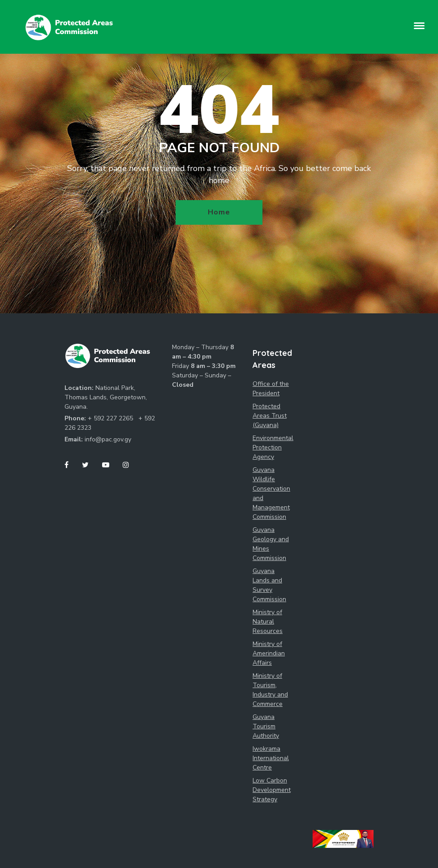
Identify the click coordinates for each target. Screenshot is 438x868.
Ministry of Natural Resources (268, 622)
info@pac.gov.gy (108, 439)
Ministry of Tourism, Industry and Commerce (270, 690)
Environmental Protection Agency (273, 447)
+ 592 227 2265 (111, 418)
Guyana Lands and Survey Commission (269, 585)
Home (219, 212)
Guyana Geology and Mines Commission (271, 544)
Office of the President (271, 389)
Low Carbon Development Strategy (272, 790)
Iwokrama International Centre (271, 758)
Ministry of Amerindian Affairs (269, 653)
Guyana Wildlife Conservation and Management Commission (271, 493)
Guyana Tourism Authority (266, 726)
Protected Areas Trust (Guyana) (270, 416)
